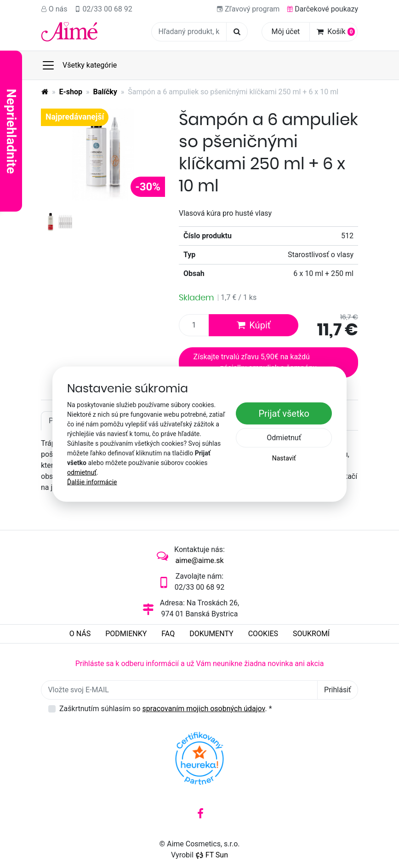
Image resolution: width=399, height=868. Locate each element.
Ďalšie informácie (92, 482)
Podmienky (126, 634)
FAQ (168, 634)
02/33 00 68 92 (104, 9)
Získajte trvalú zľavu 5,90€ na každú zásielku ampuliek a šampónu (255, 362)
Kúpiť (253, 325)
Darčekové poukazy (322, 9)
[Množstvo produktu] (194, 325)
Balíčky (105, 92)
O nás (54, 9)
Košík (336, 32)
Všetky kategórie (79, 65)
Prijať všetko (284, 414)
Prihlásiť (338, 690)
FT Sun (212, 855)
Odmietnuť (284, 438)
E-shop (71, 92)
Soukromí (311, 634)
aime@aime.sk (199, 560)
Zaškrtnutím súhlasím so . (166, 709)
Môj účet (286, 32)
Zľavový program (248, 9)
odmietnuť (82, 472)
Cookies (263, 634)
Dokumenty (211, 634)
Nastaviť (284, 458)
